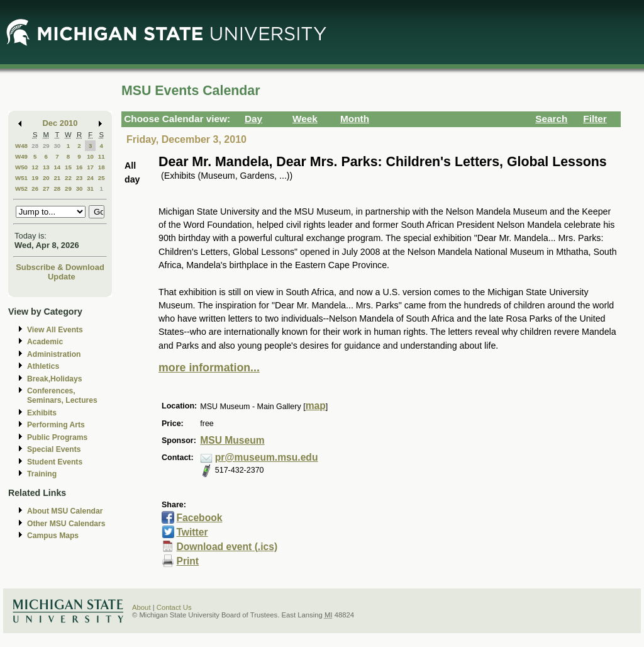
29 (46, 146)
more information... (209, 368)
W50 (21, 167)
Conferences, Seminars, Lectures (62, 396)
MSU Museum (232, 440)
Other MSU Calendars (66, 524)
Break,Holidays (55, 379)
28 (35, 146)
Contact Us (174, 607)
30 (57, 146)
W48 (21, 146)
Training (42, 474)
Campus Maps (53, 536)
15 (68, 167)
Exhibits (42, 413)
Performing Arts (56, 425)
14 (57, 167)
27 (46, 188)
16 (80, 167)
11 (102, 156)
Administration (54, 354)
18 (102, 167)
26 (35, 188)
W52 (21, 188)
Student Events (55, 462)
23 (80, 178)
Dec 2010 (60, 123)
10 (90, 156)
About (142, 607)
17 (90, 167)
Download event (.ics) (227, 547)
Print (187, 561)
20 (46, 178)
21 (57, 178)
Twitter (192, 532)
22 (68, 178)
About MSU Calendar (65, 511)
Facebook (199, 518)
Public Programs (57, 437)
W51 (21, 178)
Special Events (54, 449)
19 (35, 178)
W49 (21, 156)
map (316, 406)
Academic (45, 342)
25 (102, 178)
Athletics (43, 366)
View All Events (55, 330)
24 (90, 178)
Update (62, 277)
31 (90, 188)
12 (35, 167)
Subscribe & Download (60, 267)
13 (46, 167)
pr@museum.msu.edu (267, 457)
